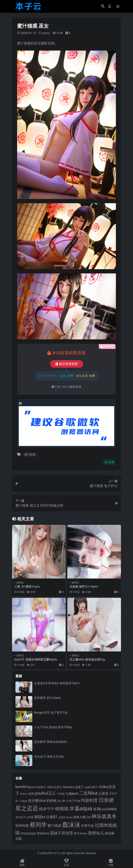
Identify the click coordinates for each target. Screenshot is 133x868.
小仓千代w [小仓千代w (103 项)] (73, 801)
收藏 (109, 462)
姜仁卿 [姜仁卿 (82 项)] (61, 801)
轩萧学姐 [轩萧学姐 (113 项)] (88, 825)
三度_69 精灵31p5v (27, 586)
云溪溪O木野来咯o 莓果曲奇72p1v (57, 683)
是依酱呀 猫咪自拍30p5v (50, 742)
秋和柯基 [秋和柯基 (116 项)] (22, 825)
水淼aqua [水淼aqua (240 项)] (81, 808)
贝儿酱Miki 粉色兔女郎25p (87, 659)
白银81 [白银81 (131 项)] (52, 817)
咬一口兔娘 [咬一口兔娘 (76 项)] (21, 801)
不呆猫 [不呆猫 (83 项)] (61, 793)
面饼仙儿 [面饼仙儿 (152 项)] (96, 833)
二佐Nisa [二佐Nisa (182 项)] (88, 793)
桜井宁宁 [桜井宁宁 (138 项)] (47, 809)
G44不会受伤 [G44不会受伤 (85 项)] (54, 787)
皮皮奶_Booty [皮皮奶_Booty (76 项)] (66, 817)
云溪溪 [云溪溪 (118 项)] (103, 793)
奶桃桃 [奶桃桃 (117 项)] (52, 801)
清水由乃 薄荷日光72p (49, 756)
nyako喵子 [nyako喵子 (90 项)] (91, 787)
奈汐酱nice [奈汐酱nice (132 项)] (37, 800)
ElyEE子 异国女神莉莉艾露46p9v (36, 659)
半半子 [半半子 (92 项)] (113, 793)
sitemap (91, 853)
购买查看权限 (67, 364)
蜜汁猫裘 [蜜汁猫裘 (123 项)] (54, 825)
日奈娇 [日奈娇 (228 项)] (106, 800)
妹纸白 (47, 33)
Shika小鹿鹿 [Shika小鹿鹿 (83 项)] (27, 793)
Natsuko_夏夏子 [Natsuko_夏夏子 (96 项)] (73, 787)
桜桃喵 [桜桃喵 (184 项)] (62, 808)
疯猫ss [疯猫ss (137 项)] (40, 817)
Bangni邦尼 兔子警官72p (51, 712)
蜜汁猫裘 (30, 454)
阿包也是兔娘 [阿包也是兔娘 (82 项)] (28, 833)
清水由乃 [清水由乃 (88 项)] (20, 817)
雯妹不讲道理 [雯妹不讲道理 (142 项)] (61, 833)
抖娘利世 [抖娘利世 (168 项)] (90, 800)
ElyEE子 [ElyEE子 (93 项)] (41, 787)
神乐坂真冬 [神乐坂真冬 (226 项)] (104, 816)
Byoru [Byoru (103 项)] (32, 787)
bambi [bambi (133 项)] (21, 787)
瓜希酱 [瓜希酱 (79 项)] (30, 817)
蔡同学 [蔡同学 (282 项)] (38, 825)
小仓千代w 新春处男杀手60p (53, 727)
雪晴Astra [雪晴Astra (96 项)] (43, 833)
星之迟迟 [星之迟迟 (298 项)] (27, 808)
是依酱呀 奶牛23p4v (47, 698)
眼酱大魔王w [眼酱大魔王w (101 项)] (82, 817)
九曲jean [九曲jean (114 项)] (72, 793)
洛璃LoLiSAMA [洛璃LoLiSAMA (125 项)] (105, 809)
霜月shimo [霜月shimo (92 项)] (80, 833)
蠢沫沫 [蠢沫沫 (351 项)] (71, 824)
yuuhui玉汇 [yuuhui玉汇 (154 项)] (45, 793)
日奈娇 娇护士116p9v (84, 586)
